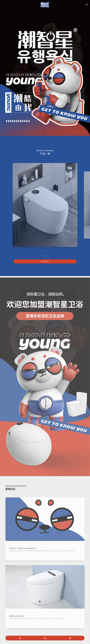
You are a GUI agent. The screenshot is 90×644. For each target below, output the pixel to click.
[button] (44, 134)
